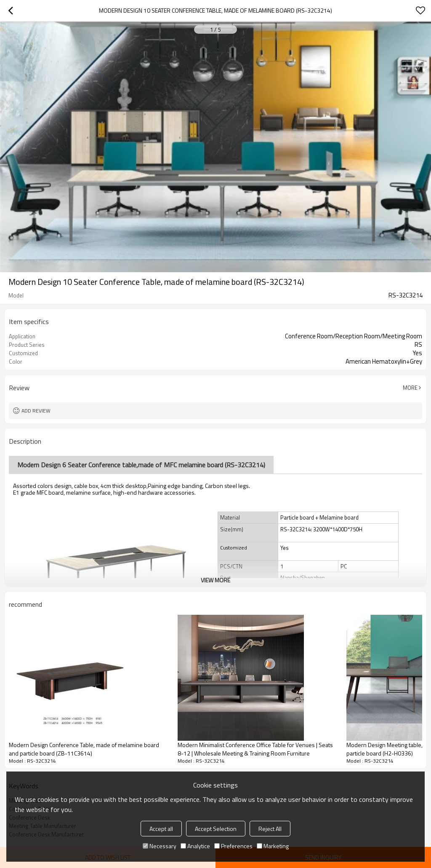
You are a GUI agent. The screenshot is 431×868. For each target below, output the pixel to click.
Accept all (161, 829)
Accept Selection (216, 829)
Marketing (273, 846)
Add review (36, 411)
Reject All (270, 829)
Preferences (233, 846)
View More (215, 580)
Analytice (195, 846)
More (410, 388)
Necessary (160, 846)
